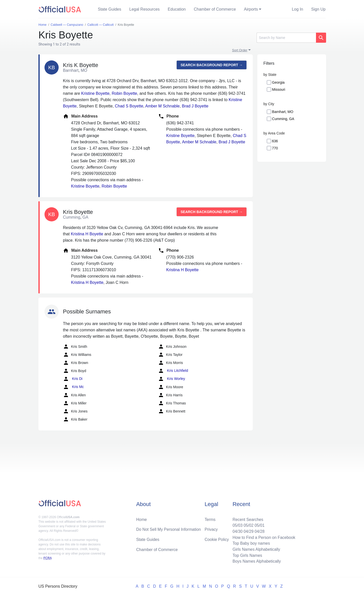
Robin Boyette (124, 93)
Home (142, 519)
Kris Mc (73, 387)
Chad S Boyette (129, 106)
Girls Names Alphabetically (256, 549)
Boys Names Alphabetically (256, 561)
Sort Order (240, 50)
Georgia (278, 82)
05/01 (259, 525)
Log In (298, 9)
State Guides (110, 9)
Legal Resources (145, 9)
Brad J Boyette (195, 106)
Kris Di (73, 379)
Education (177, 9)
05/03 (237, 525)
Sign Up (318, 9)
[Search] (286, 38)
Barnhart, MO (283, 112)
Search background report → (212, 65)
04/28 (259, 531)
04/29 (248, 531)
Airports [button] (251, 9)
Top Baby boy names (251, 543)
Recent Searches (247, 519)
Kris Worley (172, 379)
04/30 (237, 531)
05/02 (248, 525)
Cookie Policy (217, 539)
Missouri (279, 89)
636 (275, 141)
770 (275, 148)
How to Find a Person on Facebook (264, 537)
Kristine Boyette (95, 93)
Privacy (211, 529)
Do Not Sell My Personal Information (169, 529)
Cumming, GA (283, 119)
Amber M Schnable (163, 106)
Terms (210, 519)
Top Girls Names (247, 555)
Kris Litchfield (173, 371)
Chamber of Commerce (215, 9)
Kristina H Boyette (87, 234)
